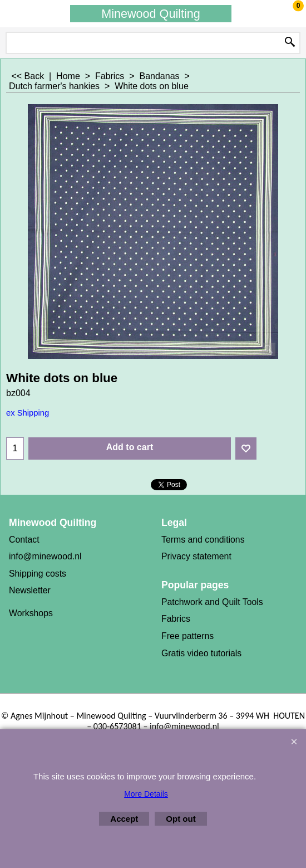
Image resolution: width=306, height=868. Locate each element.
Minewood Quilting (151, 14)
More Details (146, 794)
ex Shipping (28, 413)
